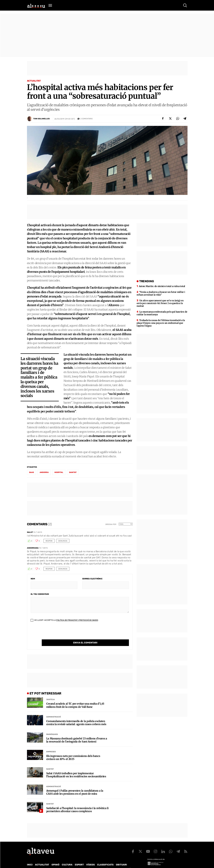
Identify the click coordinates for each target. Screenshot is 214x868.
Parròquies (52, 728)
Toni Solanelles (41, 119)
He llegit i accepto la (64, 620)
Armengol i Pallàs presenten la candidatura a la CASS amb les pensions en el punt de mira (75, 786)
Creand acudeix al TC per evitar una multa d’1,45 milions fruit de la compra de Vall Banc (75, 699)
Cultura (67, 858)
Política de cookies (114, 862)
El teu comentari (40, 594)
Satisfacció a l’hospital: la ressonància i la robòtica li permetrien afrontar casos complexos (77, 803)
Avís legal (133, 862)
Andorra (44, 472)
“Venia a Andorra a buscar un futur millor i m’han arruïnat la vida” (161, 293)
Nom (33, 579)
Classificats (105, 858)
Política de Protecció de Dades (83, 862)
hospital (59, 472)
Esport (79, 858)
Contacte (43, 862)
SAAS (31, 472)
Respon (49, 541)
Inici (30, 858)
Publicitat (57, 862)
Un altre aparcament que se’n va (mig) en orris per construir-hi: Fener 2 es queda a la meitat (160, 303)
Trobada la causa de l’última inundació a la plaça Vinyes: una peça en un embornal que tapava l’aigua (161, 323)
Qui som (31, 862)
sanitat (73, 472)
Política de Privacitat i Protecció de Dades (77, 620)
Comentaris (87, 119)
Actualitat (34, 81)
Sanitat (50, 762)
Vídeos (90, 858)
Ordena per (111, 524)
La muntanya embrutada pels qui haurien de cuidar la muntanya (162, 313)
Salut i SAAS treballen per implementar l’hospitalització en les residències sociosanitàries (76, 768)
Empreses (51, 745)
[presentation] (55, 633)
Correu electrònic (92, 579)
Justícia (50, 693)
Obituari (121, 858)
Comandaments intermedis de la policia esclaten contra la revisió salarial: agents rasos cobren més (76, 716)
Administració (54, 710)
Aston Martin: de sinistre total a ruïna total (162, 286)
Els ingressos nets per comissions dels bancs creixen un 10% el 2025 (73, 751)
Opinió (55, 858)
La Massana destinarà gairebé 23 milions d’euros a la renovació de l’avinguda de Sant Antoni (77, 733)
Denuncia (63, 541)
